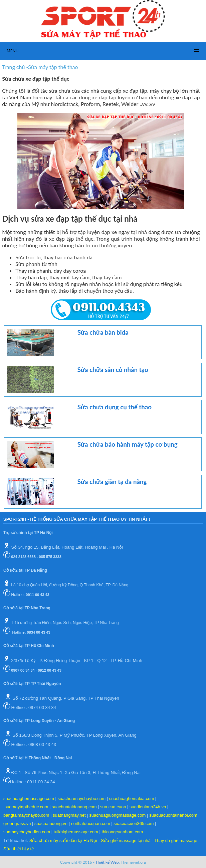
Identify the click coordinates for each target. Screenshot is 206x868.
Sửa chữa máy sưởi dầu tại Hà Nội (63, 840)
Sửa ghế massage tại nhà (126, 840)
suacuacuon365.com (134, 823)
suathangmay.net (69, 815)
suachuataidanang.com (74, 807)
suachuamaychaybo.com (81, 798)
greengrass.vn (17, 823)
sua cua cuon (113, 807)
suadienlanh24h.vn (148, 807)
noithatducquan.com (91, 823)
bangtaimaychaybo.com (26, 815)
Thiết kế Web (107, 862)
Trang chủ (13, 67)
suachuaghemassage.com (29, 798)
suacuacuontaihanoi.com (173, 815)
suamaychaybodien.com (27, 832)
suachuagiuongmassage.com (117, 815)
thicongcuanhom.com (122, 832)
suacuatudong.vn (51, 823)
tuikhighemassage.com (76, 832)
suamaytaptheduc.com (27, 807)
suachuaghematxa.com (132, 798)
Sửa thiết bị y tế (19, 849)
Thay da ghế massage (176, 840)
